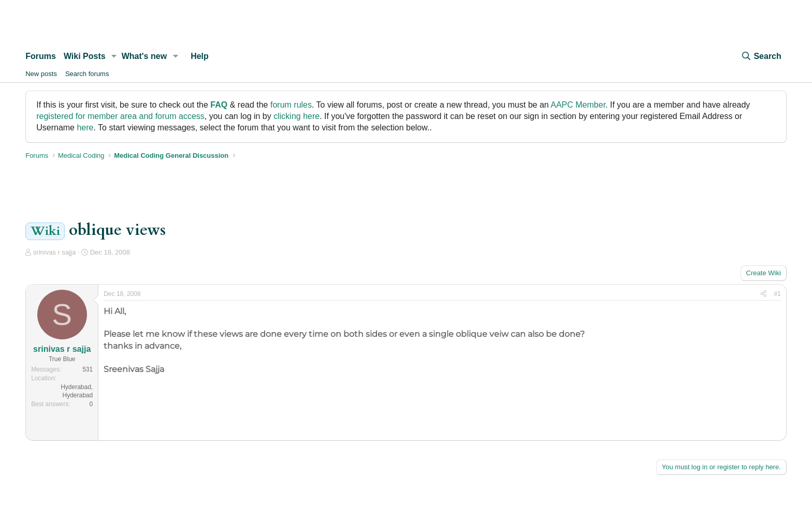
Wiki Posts (85, 56)
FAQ (219, 105)
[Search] (761, 56)
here (85, 128)
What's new (144, 56)
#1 (777, 294)
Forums (41, 56)
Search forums (87, 74)
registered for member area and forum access (120, 116)
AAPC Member (578, 105)
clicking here (296, 116)
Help (200, 56)
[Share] (764, 294)
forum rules (291, 105)
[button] (114, 56)
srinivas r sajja (54, 252)
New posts (41, 74)
